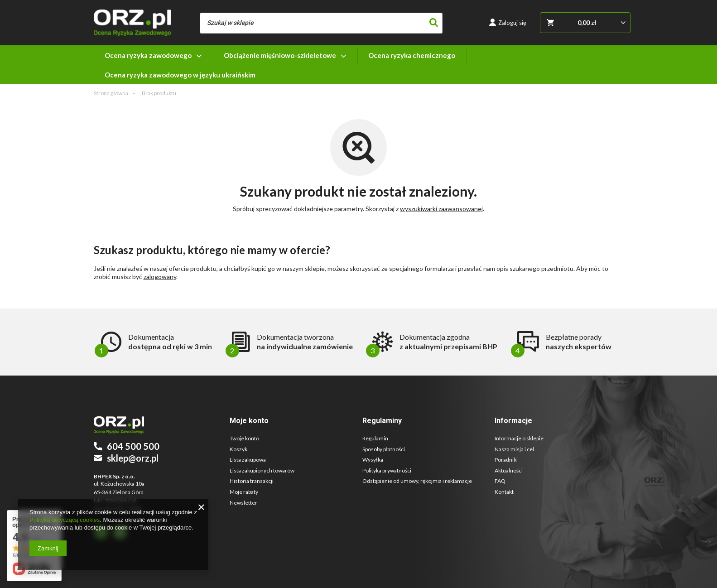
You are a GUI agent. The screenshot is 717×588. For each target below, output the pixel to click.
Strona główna (111, 93)
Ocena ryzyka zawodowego (148, 55)
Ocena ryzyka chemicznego (412, 55)
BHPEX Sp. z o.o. (114, 476)
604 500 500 (133, 446)
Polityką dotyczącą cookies (65, 520)
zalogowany (160, 277)
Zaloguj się (512, 23)
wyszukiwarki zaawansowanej (441, 209)
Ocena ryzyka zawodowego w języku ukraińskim (180, 75)
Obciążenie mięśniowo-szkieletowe (280, 55)
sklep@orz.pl (133, 458)
